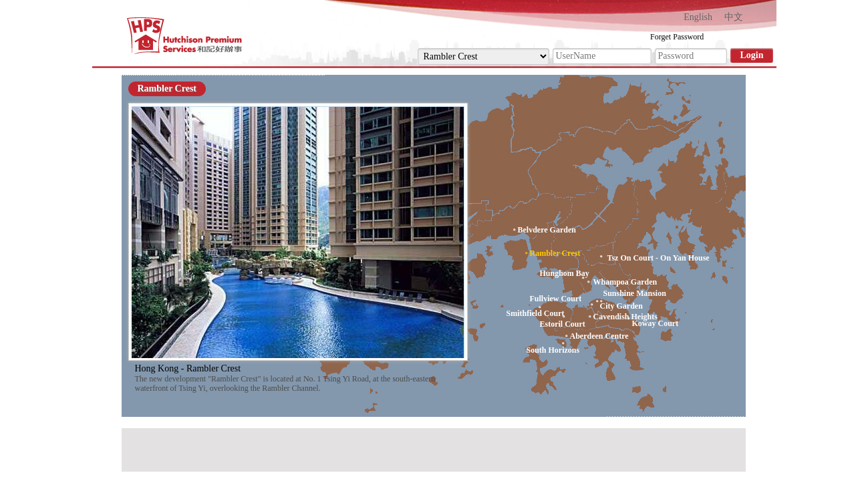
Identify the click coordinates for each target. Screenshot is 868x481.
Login (751, 55)
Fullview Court (556, 299)
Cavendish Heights (625, 317)
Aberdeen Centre (599, 336)
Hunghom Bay (565, 274)
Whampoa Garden (625, 282)
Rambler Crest (167, 89)
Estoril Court (563, 324)
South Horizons (553, 350)
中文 (734, 17)
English (698, 17)
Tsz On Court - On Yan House (659, 258)
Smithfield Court (536, 313)
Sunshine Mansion (635, 294)
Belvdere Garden (547, 230)
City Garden (621, 306)
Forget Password (677, 37)
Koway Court (656, 323)
